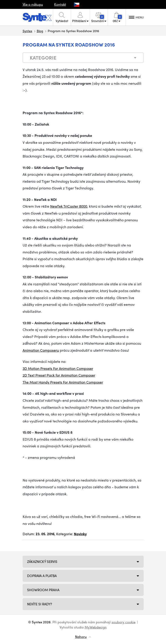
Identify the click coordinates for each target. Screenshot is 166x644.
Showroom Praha (43, 590)
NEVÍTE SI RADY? (40, 604)
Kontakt (60, 4)
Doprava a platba (42, 576)
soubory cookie (123, 622)
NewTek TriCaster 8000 (69, 206)
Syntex (27, 31)
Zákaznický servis (42, 562)
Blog (40, 31)
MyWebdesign (96, 627)
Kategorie (43, 58)
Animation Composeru (41, 350)
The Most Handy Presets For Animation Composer (63, 382)
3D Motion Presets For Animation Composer (58, 368)
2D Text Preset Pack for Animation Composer (59, 375)
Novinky (80, 534)
